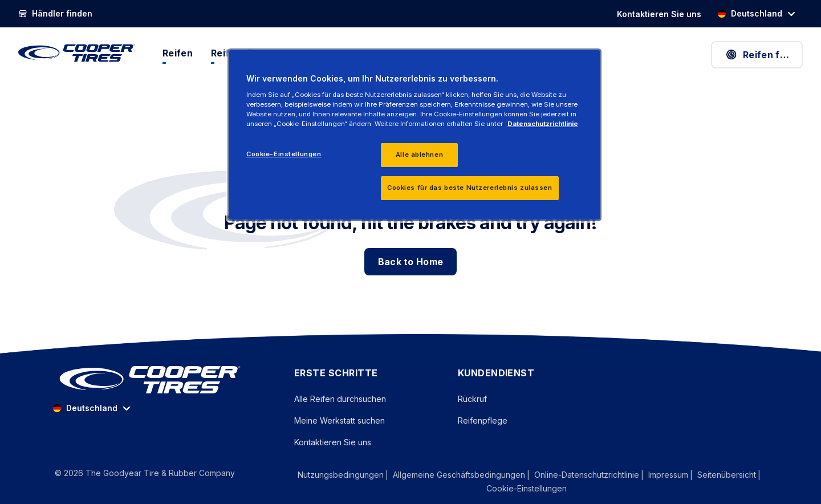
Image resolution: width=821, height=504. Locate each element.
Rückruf (472, 399)
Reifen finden (764, 55)
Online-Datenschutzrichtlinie (587, 475)
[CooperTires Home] (77, 53)
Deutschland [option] (750, 13)
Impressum (668, 475)
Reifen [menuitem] (178, 53)
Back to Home (411, 262)
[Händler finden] (55, 14)
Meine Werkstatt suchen (340, 420)
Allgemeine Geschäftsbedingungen (459, 475)
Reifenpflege (483, 420)
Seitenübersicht (727, 475)
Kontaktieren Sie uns (333, 442)
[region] (414, 135)
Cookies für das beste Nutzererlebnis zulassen (470, 188)
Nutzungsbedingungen (341, 475)
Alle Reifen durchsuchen (340, 399)
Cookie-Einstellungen (527, 489)
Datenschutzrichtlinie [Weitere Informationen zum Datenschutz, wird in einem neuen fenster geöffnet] (543, 124)
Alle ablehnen (419, 155)
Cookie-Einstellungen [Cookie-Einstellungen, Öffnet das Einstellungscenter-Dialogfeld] (284, 154)
